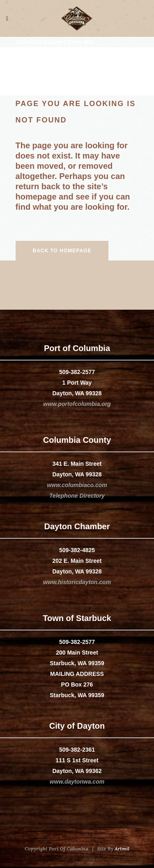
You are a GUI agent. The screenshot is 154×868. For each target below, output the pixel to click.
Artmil (122, 849)
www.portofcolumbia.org (77, 404)
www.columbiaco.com (77, 485)
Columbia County (39, 42)
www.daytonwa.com (77, 782)
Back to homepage (62, 251)
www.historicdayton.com (77, 582)
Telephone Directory (77, 496)
